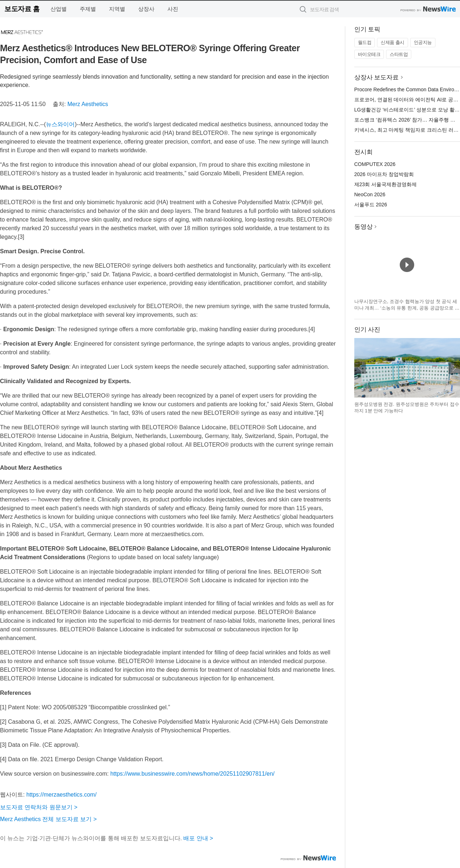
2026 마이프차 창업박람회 (384, 174)
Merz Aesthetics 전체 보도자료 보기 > (48, 819)
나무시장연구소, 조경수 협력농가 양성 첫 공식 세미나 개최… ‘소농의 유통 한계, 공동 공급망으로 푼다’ (407, 308)
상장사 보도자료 (377, 77)
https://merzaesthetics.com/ (62, 795)
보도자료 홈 (22, 9)
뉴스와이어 (60, 124)
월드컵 (365, 42)
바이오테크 (369, 54)
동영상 (363, 227)
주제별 (88, 9)
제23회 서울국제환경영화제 (385, 184)
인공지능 (423, 42)
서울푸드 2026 (371, 205)
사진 (173, 9)
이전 (360, 368)
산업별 (59, 9)
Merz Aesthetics (88, 104)
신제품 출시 (393, 42)
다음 (454, 368)
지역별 (117, 9)
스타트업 (399, 54)
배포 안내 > (198, 838)
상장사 (146, 9)
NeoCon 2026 (370, 194)
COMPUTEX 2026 (375, 164)
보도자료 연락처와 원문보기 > (39, 807)
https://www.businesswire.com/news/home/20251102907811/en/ (192, 774)
